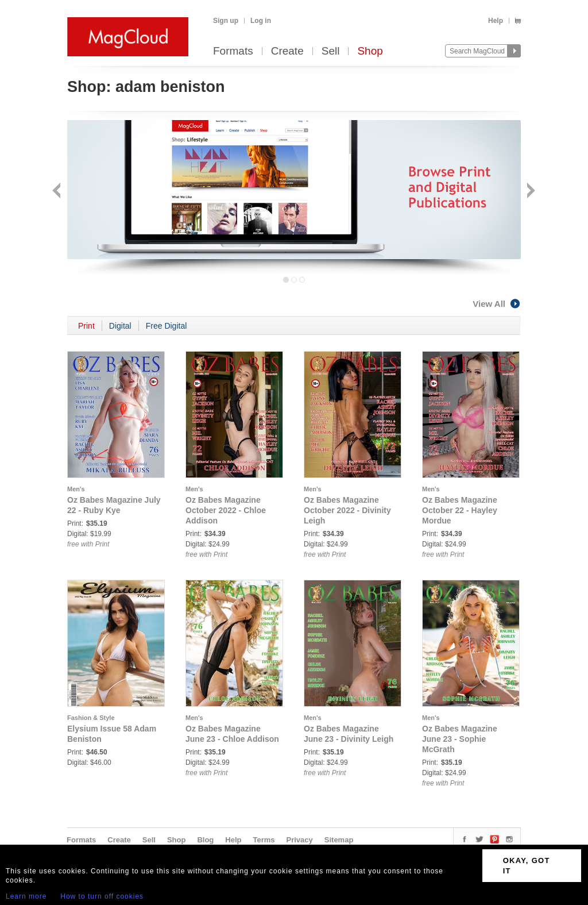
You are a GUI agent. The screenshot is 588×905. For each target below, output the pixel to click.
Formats (233, 51)
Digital (120, 326)
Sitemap (339, 840)
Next (530, 192)
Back (58, 192)
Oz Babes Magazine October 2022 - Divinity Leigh (347, 510)
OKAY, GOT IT (527, 866)
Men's (76, 489)
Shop (370, 51)
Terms (264, 840)
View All (497, 304)
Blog (205, 840)
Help (496, 21)
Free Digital (167, 326)
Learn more (26, 896)
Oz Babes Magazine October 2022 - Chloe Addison (226, 510)
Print (86, 326)
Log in (261, 21)
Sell (331, 51)
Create (287, 51)
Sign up (226, 21)
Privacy (300, 840)
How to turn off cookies (102, 896)
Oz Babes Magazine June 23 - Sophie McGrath (460, 739)
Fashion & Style (91, 718)
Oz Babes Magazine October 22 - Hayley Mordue (460, 510)
